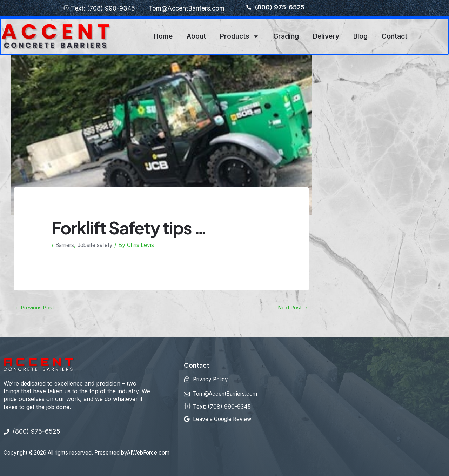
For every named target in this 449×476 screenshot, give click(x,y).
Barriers (66, 245)
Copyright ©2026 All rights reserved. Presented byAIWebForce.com (94, 453)
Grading (286, 36)
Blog (360, 36)
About (196, 36)
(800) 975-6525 (275, 7)
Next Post (293, 308)
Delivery (326, 36)
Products (240, 36)
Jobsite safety (99, 245)
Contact (394, 36)
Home (163, 36)
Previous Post (35, 308)
